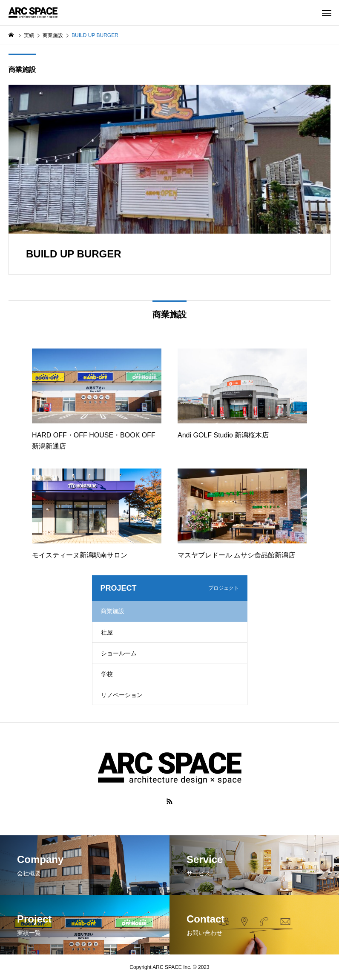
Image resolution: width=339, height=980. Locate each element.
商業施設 (22, 70)
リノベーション (122, 695)
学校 (107, 674)
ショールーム (119, 653)
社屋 (107, 632)
